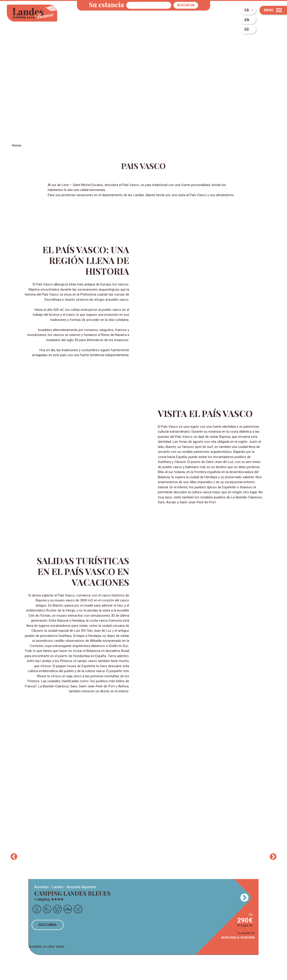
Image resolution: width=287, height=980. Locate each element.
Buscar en (186, 5)
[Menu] (273, 10)
